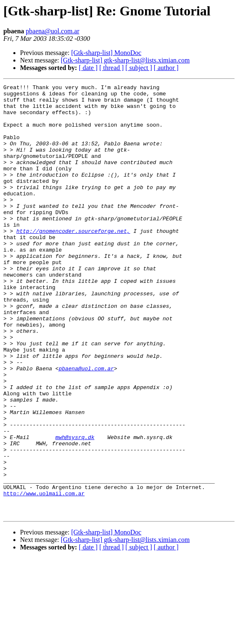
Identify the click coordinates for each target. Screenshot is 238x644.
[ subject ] (139, 68)
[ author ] (166, 68)
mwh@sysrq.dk (75, 508)
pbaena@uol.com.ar (53, 31)
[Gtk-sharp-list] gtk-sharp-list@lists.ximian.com (125, 60)
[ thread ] (111, 68)
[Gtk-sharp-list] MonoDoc (106, 53)
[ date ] (88, 68)
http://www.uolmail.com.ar (44, 576)
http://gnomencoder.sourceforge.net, (73, 261)
